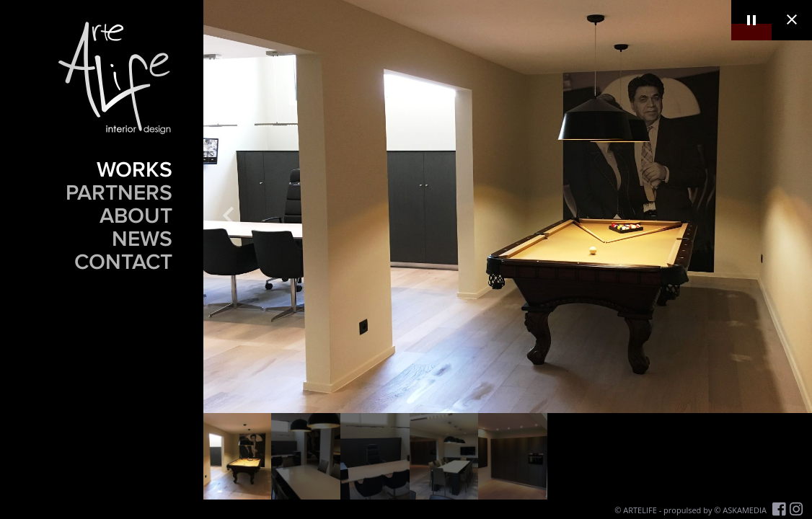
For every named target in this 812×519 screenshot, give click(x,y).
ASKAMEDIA (745, 510)
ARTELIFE (640, 510)
